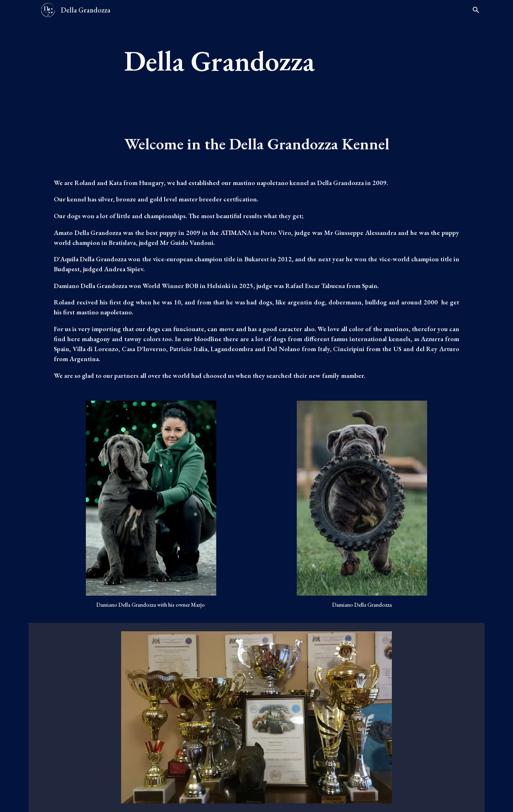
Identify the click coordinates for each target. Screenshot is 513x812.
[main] (274, 61)
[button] (476, 10)
